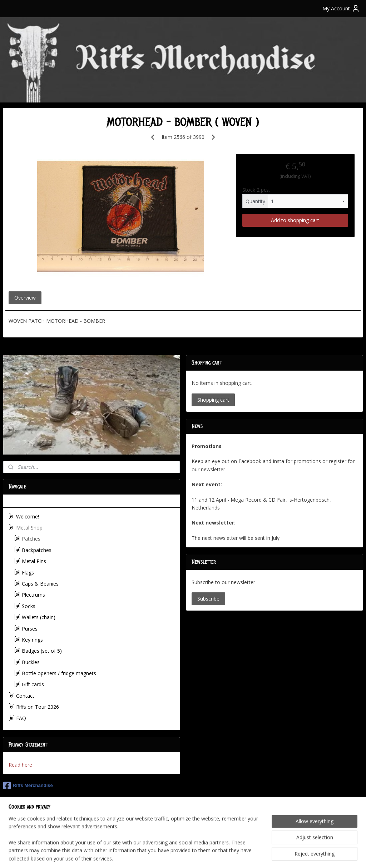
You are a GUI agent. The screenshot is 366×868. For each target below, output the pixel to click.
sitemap (159, 855)
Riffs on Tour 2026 (38, 707)
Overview (25, 298)
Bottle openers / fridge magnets (59, 673)
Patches (31, 539)
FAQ (21, 718)
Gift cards (33, 684)
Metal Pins (34, 561)
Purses (30, 629)
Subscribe (208, 599)
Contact (25, 696)
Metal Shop (29, 528)
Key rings (32, 640)
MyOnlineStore (265, 855)
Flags (28, 573)
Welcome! (28, 516)
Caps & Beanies (40, 584)
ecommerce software (202, 855)
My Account (341, 9)
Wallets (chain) (39, 617)
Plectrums (33, 595)
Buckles (31, 662)
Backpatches (37, 550)
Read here (20, 765)
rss (174, 855)
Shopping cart (213, 400)
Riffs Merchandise (28, 786)
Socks (29, 606)
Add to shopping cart (295, 220)
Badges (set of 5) (42, 651)
